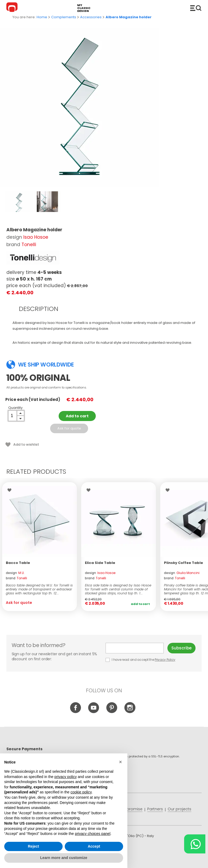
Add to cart (77, 416)
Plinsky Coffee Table (183, 563)
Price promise (129, 809)
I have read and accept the (141, 660)
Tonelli (29, 245)
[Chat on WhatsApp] (195, 844)
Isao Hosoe (36, 237)
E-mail (135, 648)
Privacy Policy (165, 660)
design (15, 573)
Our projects (179, 809)
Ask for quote (69, 428)
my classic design (84, 8)
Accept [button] (94, 846)
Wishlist (11, 490)
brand (16, 578)
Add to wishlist (26, 444)
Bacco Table (18, 563)
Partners (155, 809)
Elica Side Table (100, 563)
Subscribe (181, 648)
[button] (120, 762)
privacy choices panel (93, 834)
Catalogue (196, 8)
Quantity (15, 408)
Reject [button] (33, 846)
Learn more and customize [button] (64, 858)
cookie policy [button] (81, 792)
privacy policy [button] (66, 777)
